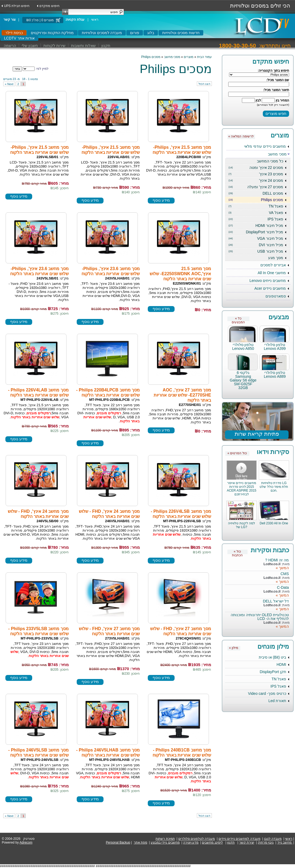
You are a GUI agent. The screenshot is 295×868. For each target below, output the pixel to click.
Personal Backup (118, 842)
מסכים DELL (256, 193)
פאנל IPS (256, 219)
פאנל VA (256, 213)
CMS (285, 574)
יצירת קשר (247, 842)
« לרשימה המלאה (241, 136)
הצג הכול (204, 84)
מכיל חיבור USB (256, 251)
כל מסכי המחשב (270, 161)
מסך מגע (276, 258)
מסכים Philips (256, 200)
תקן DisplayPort (273, 672)
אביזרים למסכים (273, 265)
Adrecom (26, 842)
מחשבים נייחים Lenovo (268, 281)
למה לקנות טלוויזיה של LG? (241, 525)
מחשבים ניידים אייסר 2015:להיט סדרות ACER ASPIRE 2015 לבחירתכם (242, 489)
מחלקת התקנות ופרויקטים (52, 33)
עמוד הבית (204, 57)
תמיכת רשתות (165, 839)
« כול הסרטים (237, 453)
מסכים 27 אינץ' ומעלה (256, 187)
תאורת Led (277, 701)
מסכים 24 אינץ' (256, 180)
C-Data (283, 587)
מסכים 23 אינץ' (256, 174)
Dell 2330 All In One (274, 523)
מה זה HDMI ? (277, 560)
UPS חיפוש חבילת (17, 6)
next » (9, 84)
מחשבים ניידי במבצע (165, 842)
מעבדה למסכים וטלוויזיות (102, 33)
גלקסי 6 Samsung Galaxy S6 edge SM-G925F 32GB (243, 380)
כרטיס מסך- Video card (267, 693)
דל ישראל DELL (276, 601)
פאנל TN (256, 206)
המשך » (282, 568)
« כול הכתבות (237, 552)
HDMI (281, 664)
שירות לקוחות (54, 46)
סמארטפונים (276, 296)
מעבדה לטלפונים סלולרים (197, 839)
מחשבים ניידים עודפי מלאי (265, 146)
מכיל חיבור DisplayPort (256, 232)
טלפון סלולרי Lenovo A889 (275, 375)
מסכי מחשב (277, 154)
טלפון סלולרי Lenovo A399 (275, 347)
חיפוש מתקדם (49, 6)
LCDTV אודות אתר (19, 38)
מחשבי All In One (272, 273)
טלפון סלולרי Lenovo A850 (243, 347)
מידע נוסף (161, 200)
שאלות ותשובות (83, 46)
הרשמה (10, 46)
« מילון (234, 648)
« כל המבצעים (238, 319)
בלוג (151, 33)
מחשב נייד (284, 842)
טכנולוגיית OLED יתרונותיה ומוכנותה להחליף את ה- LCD (260, 617)
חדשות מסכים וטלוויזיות (181, 33)
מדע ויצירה (191, 842)
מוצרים (189, 57)
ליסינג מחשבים (212, 842)
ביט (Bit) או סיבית (272, 657)
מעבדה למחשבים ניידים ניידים (239, 839)
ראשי (95, 20)
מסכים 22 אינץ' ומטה (256, 168)
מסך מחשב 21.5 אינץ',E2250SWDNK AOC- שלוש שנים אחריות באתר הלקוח (180, 274)
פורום (135, 33)
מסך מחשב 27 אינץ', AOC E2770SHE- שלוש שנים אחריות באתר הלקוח (182, 395)
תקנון (106, 46)
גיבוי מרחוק (266, 842)
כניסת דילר (14, 33)
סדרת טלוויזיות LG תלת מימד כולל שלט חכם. (274, 487)
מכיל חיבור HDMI (256, 226)
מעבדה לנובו (273, 839)
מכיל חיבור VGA (256, 238)
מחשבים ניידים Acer (270, 288)
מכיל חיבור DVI (256, 245)
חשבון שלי (30, 46)
